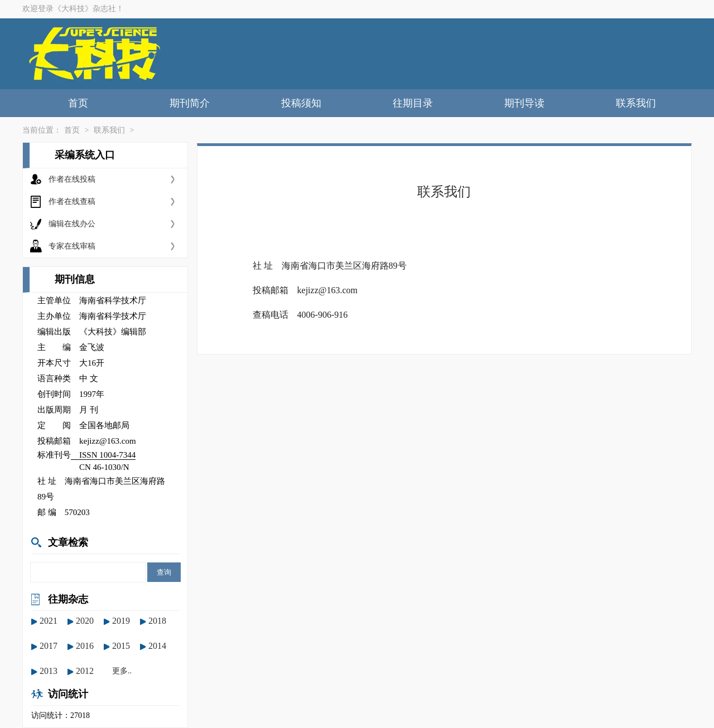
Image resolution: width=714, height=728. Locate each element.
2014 (157, 646)
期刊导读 (524, 103)
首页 (78, 103)
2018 (157, 621)
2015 (121, 646)
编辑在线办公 (72, 224)
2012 (85, 671)
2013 (49, 671)
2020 (85, 621)
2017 (49, 646)
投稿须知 (301, 103)
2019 (121, 621)
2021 (49, 621)
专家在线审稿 (72, 246)
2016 (85, 646)
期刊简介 (190, 103)
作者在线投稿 (72, 179)
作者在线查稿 (72, 202)
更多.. (122, 671)
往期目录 (413, 103)
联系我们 (636, 103)
